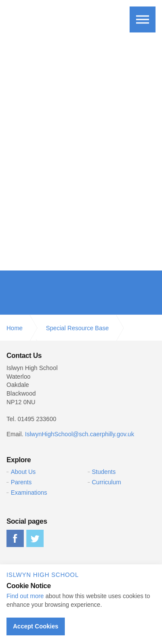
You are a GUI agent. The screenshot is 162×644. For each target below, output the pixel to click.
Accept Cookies (36, 626)
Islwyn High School (53, 18)
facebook (15, 538)
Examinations (29, 493)
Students (104, 472)
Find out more (25, 596)
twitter (35, 538)
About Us (23, 472)
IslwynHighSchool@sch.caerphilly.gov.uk (80, 434)
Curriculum (107, 482)
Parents (21, 482)
